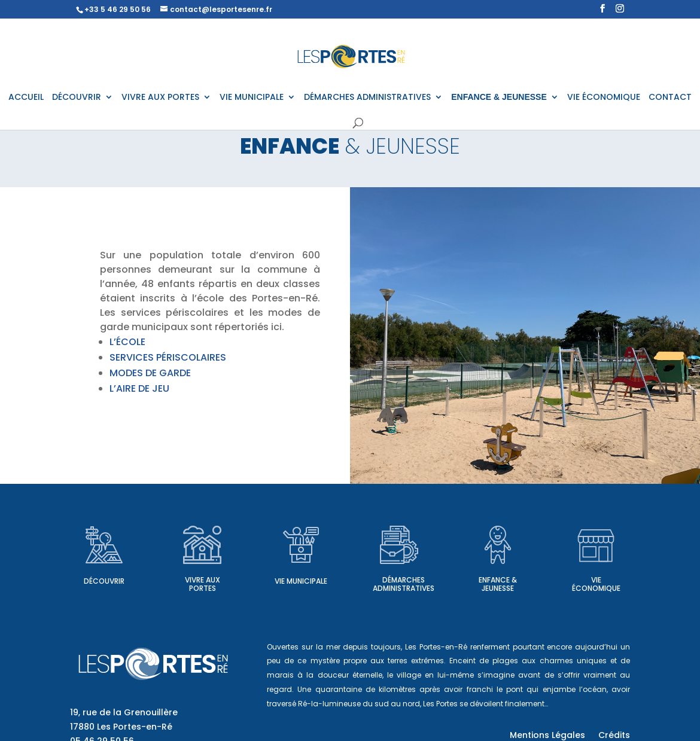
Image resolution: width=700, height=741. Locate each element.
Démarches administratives (404, 584)
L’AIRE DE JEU (139, 388)
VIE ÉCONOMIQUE (604, 98)
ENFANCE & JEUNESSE (499, 97)
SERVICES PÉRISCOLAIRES (168, 357)
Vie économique (596, 584)
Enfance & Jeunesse (498, 584)
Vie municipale (301, 581)
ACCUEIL (26, 98)
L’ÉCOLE (127, 342)
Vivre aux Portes (203, 584)
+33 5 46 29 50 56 (118, 9)
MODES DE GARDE (150, 373)
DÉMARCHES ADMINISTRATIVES (367, 98)
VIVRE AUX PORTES (160, 98)
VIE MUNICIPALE (252, 98)
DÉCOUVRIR (77, 98)
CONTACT (670, 98)
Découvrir (104, 581)
